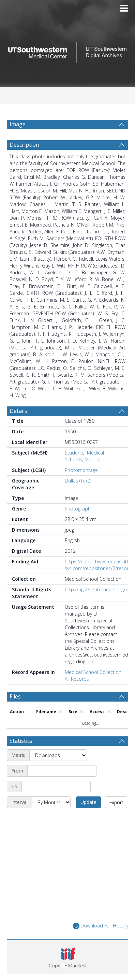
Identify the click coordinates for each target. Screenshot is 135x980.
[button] (68, 957)
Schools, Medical (83, 459)
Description (24, 145)
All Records (77, 679)
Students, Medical (84, 453)
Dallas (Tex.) (77, 481)
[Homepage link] (67, 51)
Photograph (78, 509)
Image (18, 124)
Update (88, 802)
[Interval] (51, 802)
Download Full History (101, 926)
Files (15, 696)
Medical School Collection (93, 672)
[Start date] (62, 771)
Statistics (21, 741)
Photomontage (81, 470)
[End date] (56, 787)
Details (18, 411)
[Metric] (58, 755)
